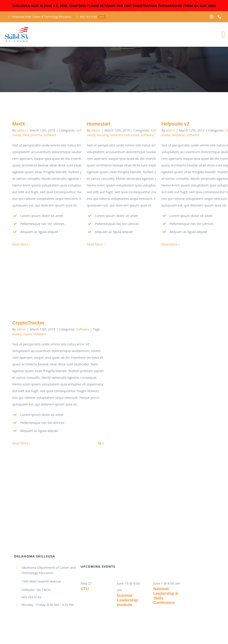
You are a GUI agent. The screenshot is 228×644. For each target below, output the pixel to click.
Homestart (99, 124)
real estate (132, 135)
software (50, 135)
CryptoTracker (28, 323)
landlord (116, 135)
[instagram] (212, 17)
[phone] (220, 17)
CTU (85, 589)
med (26, 135)
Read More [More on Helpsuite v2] (169, 244)
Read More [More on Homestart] (95, 244)
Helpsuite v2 (175, 124)
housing (103, 135)
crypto (27, 334)
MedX (19, 124)
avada (17, 135)
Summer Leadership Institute (127, 600)
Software (83, 329)
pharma (36, 135)
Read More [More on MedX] (20, 244)
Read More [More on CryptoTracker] (20, 443)
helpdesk (178, 135)
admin (21, 130)
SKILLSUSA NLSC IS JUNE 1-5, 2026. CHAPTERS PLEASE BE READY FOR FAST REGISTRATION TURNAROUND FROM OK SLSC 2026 (114, 6)
